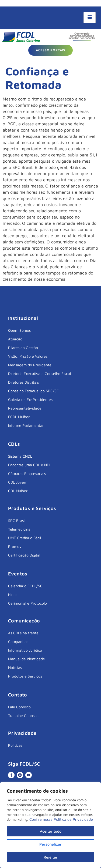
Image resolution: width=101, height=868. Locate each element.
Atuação (15, 339)
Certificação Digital (24, 555)
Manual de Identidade (27, 659)
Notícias (15, 667)
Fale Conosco (19, 707)
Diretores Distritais (23, 382)
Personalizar (50, 844)
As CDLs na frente (23, 633)
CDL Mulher (18, 491)
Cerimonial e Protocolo (27, 603)
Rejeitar (51, 857)
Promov (15, 546)
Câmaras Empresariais (27, 473)
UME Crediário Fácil (25, 538)
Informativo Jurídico (25, 650)
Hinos (13, 594)
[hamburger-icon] (90, 18)
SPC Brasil (17, 520)
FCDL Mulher (19, 417)
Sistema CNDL (20, 456)
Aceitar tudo (51, 831)
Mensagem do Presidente (30, 365)
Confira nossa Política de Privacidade (61, 819)
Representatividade (25, 408)
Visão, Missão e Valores (28, 356)
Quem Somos (19, 330)
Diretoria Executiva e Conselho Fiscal (39, 373)
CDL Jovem (18, 482)
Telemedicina (19, 529)
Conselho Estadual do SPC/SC (34, 391)
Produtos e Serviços (25, 676)
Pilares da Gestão (23, 348)
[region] (50, 825)
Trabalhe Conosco (23, 715)
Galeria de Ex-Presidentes (30, 399)
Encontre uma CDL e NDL (30, 465)
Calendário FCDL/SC (25, 586)
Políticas (15, 745)
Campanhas (18, 641)
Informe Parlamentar (26, 425)
